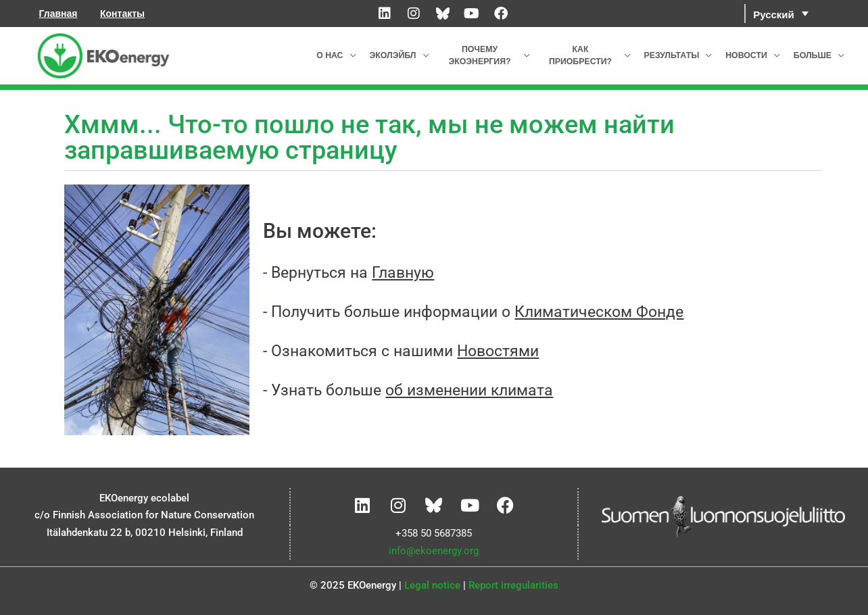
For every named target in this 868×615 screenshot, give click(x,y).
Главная (58, 14)
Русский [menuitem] (774, 14)
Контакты (122, 14)
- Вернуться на (348, 273)
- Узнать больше (408, 390)
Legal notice (432, 585)
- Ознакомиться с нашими (401, 351)
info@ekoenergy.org (434, 551)
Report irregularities (513, 585)
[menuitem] (781, 14)
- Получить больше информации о (473, 312)
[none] (799, 14)
